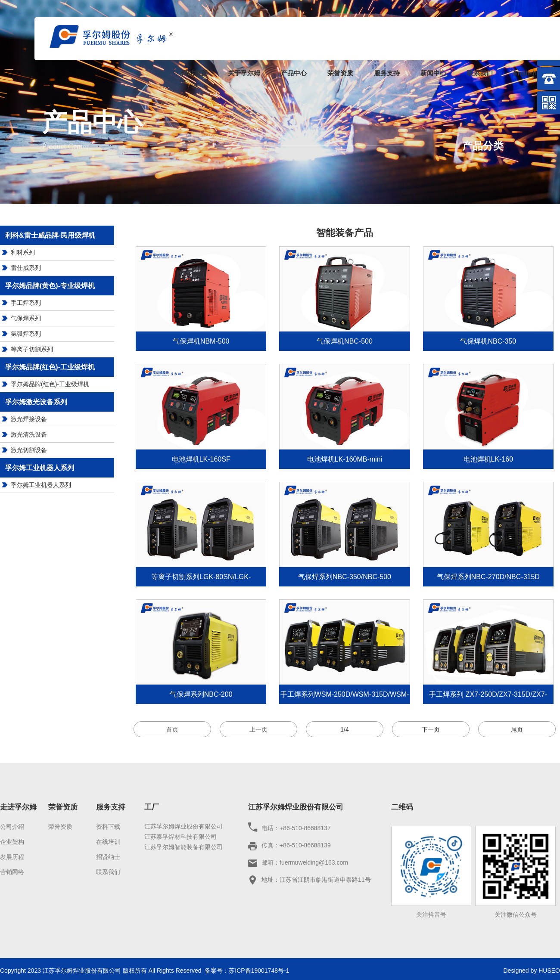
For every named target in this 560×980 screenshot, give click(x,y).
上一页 (258, 729)
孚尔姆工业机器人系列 (41, 485)
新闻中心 (433, 73)
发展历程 (12, 857)
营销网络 (12, 872)
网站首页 (194, 73)
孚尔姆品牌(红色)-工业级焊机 (50, 384)
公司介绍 (12, 827)
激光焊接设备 (29, 419)
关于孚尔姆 (244, 73)
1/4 (344, 729)
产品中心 (294, 73)
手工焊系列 (26, 303)
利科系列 (23, 252)
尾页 (517, 729)
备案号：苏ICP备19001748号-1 (247, 971)
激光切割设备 (29, 450)
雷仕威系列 (26, 268)
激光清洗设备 (29, 434)
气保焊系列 (26, 318)
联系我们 (480, 73)
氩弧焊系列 (26, 334)
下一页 (431, 729)
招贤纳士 (108, 857)
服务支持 (387, 73)
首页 (172, 729)
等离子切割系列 (32, 349)
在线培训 (108, 842)
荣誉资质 (340, 73)
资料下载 (108, 827)
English (525, 73)
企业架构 (12, 842)
